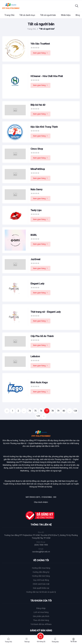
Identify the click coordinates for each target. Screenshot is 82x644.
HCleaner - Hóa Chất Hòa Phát (47, 76)
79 (58, 411)
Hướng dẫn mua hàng (41, 568)
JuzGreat (35, 259)
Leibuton (35, 356)
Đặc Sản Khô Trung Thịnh (44, 127)
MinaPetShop (38, 169)
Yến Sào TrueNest (40, 44)
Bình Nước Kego (39, 382)
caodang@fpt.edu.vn (41, 552)
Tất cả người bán (48, 15)
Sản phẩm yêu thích (41, 616)
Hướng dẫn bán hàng (41, 576)
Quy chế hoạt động (41, 580)
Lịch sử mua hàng (41, 612)
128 (75, 411)
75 (35, 411)
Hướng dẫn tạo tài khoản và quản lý (41, 592)
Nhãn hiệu (66, 15)
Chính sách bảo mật (41, 584)
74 (30, 411)
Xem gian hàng (40, 53)
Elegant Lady (37, 284)
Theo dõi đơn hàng (41, 620)
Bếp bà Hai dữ (38, 105)
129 (38, 416)
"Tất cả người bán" (47, 29)
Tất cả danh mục (27, 15)
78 (52, 411)
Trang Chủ (9, 15)
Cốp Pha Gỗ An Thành (42, 336)
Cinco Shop (37, 149)
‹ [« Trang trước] (7, 411)
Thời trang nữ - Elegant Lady (46, 312)
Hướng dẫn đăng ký (41, 572)
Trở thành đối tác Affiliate (41, 624)
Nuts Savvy (36, 189)
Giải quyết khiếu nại (41, 588)
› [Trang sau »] (44, 416)
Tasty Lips (36, 210)
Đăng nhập (41, 608)
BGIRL (34, 235)
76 (41, 411)
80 (64, 411)
